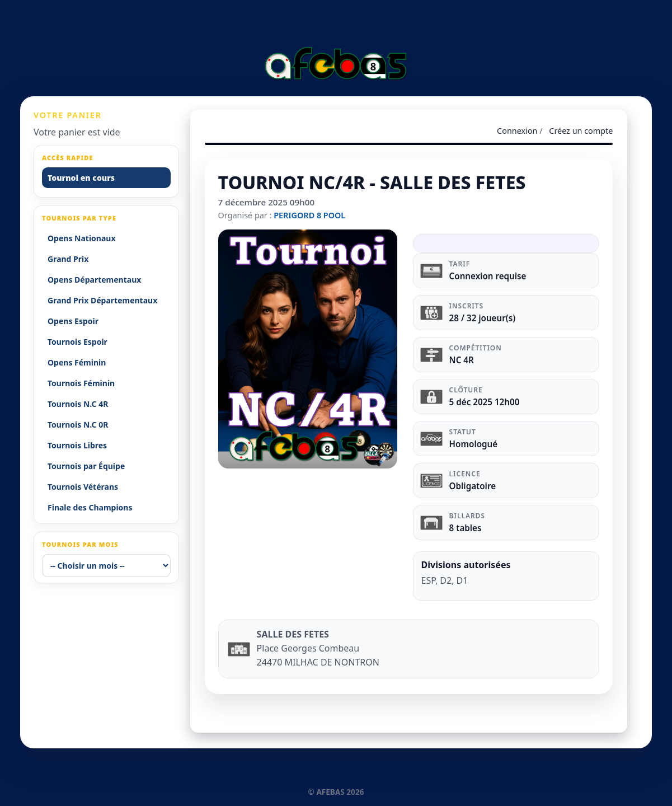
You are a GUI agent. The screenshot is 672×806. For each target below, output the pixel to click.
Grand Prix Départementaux (102, 300)
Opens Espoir (73, 321)
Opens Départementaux (94, 280)
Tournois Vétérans (83, 487)
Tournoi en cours (81, 178)
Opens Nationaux (82, 238)
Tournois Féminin (81, 383)
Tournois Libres (77, 445)
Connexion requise (488, 276)
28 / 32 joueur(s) (483, 318)
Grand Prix (68, 259)
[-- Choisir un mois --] (106, 566)
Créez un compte (581, 131)
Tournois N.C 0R (78, 425)
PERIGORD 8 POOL (309, 215)
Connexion (517, 131)
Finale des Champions (90, 507)
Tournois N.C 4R (78, 404)
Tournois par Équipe (86, 466)
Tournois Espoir (77, 342)
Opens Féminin (77, 362)
